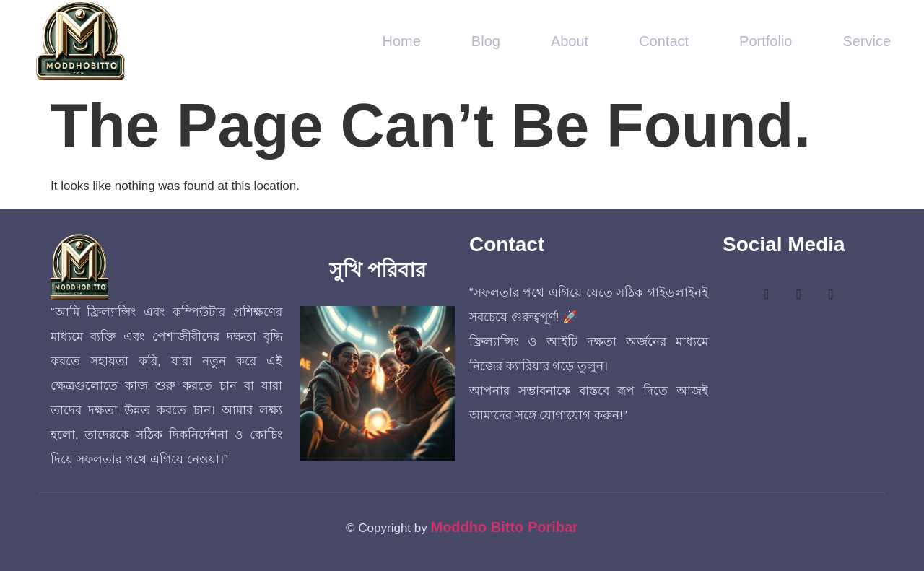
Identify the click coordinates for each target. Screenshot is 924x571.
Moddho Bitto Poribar (504, 527)
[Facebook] (767, 295)
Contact (664, 41)
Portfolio (766, 41)
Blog (486, 41)
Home (402, 41)
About (570, 41)
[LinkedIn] (831, 295)
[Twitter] (799, 295)
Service (867, 41)
